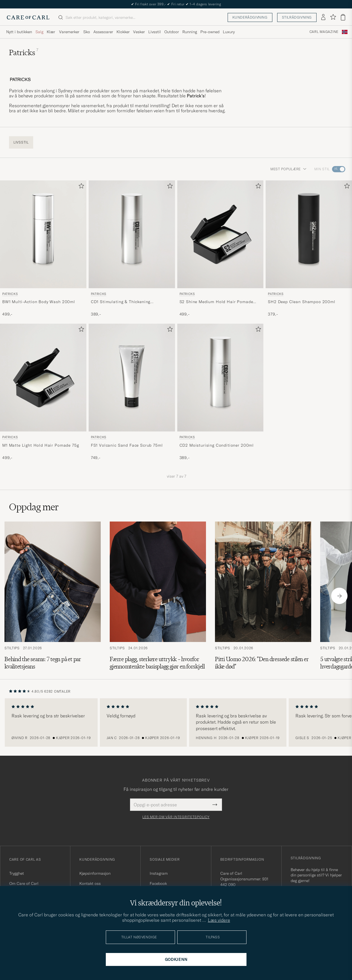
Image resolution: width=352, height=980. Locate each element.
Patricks (10, 294)
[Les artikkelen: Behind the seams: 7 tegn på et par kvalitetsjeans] (53, 596)
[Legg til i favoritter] (80, 187)
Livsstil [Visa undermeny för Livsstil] (155, 32)
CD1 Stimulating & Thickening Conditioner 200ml (121, 302)
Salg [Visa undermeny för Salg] (39, 32)
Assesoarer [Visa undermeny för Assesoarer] (103, 32)
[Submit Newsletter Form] (215, 805)
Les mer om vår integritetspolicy (176, 817)
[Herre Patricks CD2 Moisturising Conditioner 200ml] (220, 378)
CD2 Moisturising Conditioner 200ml (217, 445)
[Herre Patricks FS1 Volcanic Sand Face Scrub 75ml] (132, 378)
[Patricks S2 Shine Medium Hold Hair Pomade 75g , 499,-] (220, 249)
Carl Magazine (324, 32)
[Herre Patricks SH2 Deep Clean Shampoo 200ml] (309, 234)
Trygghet (17, 873)
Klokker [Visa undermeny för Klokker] (123, 32)
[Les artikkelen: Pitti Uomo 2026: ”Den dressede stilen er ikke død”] (263, 596)
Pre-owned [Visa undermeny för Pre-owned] (210, 32)
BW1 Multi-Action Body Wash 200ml (39, 302)
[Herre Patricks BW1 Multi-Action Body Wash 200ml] (43, 234)
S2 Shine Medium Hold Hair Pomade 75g (216, 302)
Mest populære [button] (288, 169)
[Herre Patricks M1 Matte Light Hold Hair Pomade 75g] (43, 378)
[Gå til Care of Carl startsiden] (28, 17)
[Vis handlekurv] (343, 17)
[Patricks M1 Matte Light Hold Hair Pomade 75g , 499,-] (43, 392)
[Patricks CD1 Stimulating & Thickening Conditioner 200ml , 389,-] (132, 249)
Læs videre (219, 920)
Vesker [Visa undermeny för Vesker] (139, 32)
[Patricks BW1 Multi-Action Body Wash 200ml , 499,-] (43, 249)
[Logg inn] (323, 17)
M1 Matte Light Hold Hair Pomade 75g (41, 445)
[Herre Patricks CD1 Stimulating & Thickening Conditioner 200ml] (132, 234)
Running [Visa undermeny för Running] (190, 32)
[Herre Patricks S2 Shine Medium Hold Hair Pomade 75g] (220, 234)
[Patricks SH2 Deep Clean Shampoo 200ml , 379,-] (309, 249)
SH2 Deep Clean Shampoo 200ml (302, 302)
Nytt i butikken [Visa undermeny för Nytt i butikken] (19, 32)
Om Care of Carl (24, 883)
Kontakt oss (90, 883)
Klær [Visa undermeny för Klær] (51, 32)
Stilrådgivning (297, 17)
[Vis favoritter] (333, 17)
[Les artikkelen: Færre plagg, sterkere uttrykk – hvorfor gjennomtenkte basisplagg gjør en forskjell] (158, 596)
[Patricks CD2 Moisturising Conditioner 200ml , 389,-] (220, 392)
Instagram (159, 873)
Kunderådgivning (250, 17)
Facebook (158, 883)
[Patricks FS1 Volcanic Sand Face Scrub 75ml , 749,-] (132, 392)
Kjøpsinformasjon (95, 873)
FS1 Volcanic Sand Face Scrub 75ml (127, 445)
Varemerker (69, 32)
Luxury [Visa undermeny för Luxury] (229, 32)
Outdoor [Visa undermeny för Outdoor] (172, 32)
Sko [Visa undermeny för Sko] (87, 32)
